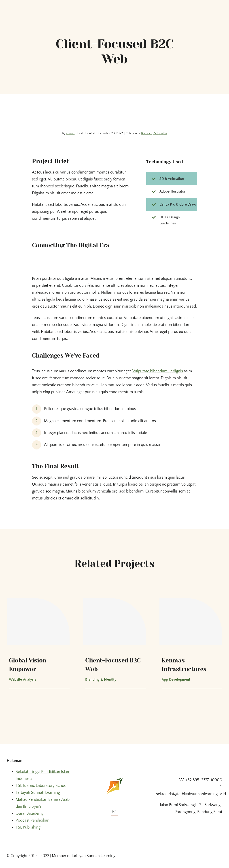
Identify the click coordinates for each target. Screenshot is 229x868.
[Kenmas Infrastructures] (191, 621)
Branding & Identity (154, 133)
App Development (176, 679)
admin (70, 133)
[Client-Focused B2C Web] (114, 621)
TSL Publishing (28, 827)
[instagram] (114, 812)
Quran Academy (30, 814)
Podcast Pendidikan (33, 820)
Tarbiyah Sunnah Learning (38, 793)
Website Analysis (23, 679)
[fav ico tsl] (114, 779)
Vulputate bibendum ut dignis (158, 371)
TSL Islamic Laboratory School (41, 786)
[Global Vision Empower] (38, 621)
